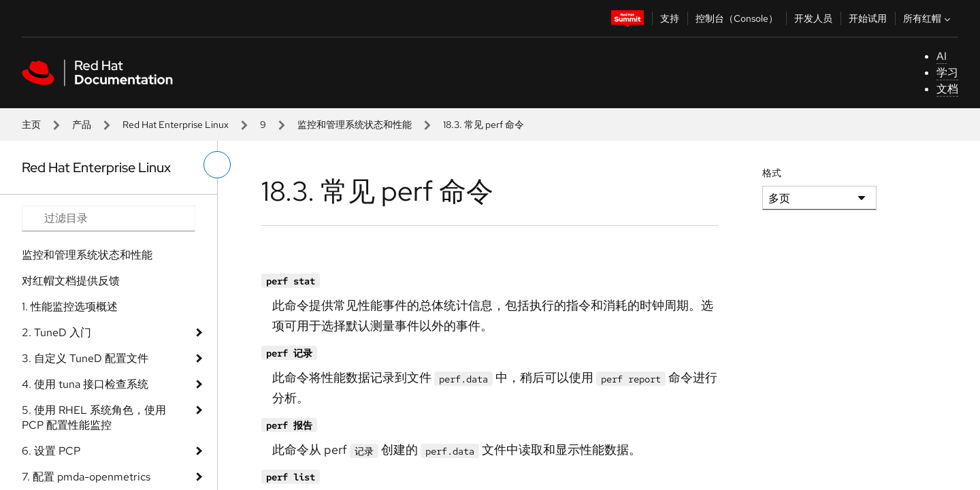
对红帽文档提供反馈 (71, 281)
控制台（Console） (737, 18)
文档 (947, 89)
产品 (82, 125)
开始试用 (868, 18)
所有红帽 (928, 18)
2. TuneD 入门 (56, 332)
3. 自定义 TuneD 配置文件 (85, 358)
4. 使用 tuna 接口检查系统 (85, 384)
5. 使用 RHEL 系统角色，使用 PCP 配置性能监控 (94, 418)
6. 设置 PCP (51, 451)
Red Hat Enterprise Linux (176, 125)
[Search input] (109, 218)
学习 (947, 72)
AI (942, 56)
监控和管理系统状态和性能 (355, 125)
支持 (670, 18)
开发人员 (813, 18)
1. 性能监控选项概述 (70, 307)
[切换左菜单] (217, 165)
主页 (31, 125)
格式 (772, 173)
